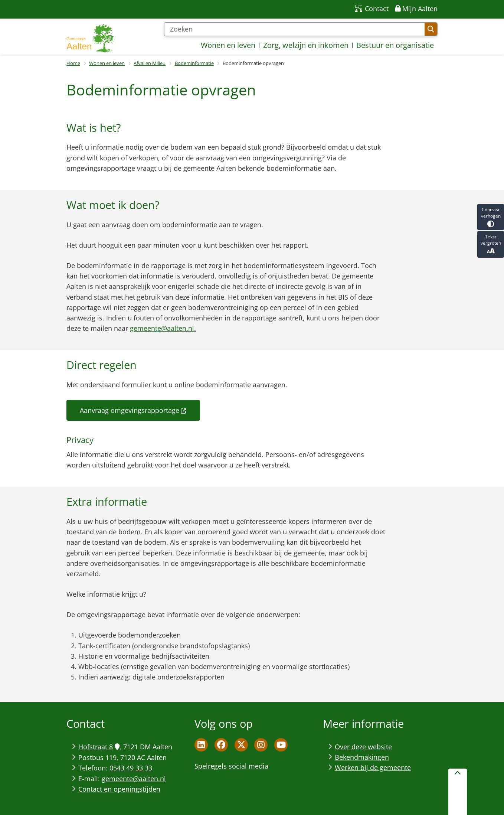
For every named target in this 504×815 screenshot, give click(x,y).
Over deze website (363, 747)
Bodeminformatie (194, 63)
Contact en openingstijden (119, 789)
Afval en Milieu (150, 63)
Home (73, 63)
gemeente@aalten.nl (134, 779)
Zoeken (431, 29)
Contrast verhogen (491, 217)
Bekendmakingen (362, 757)
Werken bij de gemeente (373, 767)
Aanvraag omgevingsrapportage (133, 410)
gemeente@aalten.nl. (163, 328)
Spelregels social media (231, 766)
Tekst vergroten (491, 244)
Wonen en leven (107, 63)
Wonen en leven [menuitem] (228, 45)
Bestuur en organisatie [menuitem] (395, 45)
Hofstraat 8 (99, 747)
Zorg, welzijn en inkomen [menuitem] (306, 45)
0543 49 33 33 (131, 768)
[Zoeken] (294, 29)
